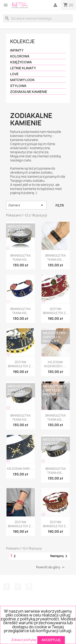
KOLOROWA (20, 56)
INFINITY (17, 50)
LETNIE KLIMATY (23, 68)
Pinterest (18, 587)
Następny (59, 556)
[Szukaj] (38, 18)
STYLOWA (18, 86)
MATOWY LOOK (22, 80)
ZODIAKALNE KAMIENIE (29, 92)
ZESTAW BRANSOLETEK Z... (56, 311)
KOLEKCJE (22, 41)
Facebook (7, 587)
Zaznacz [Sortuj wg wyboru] (26, 205)
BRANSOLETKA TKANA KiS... (20, 257)
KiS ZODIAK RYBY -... (20, 469)
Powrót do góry (51, 567)
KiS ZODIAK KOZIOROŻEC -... (56, 364)
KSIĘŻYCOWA (21, 62)
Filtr (60, 205)
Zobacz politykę (24, 640)
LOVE (14, 74)
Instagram (29, 587)
